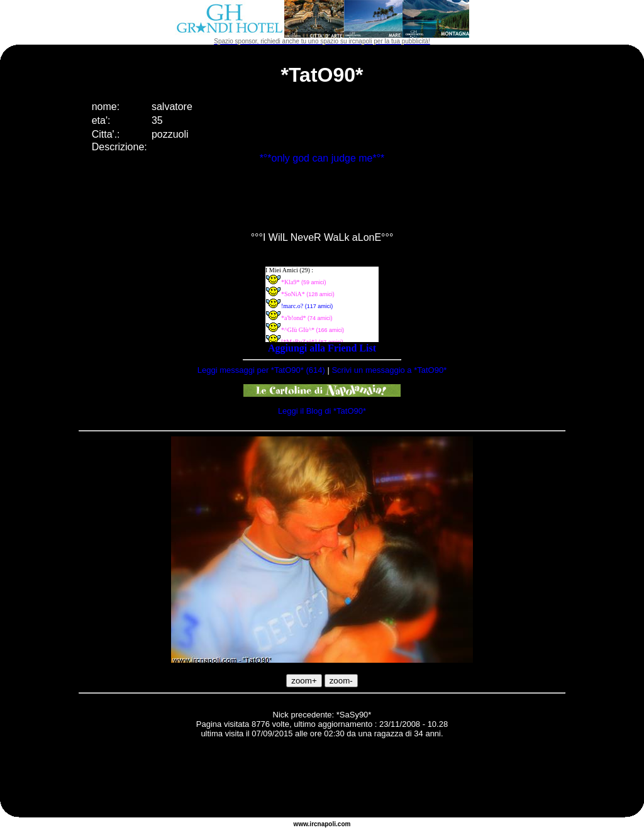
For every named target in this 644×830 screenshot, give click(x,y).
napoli (327, 824)
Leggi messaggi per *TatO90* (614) (261, 370)
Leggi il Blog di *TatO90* (322, 411)
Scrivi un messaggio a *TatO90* (389, 370)
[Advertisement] (322, 780)
